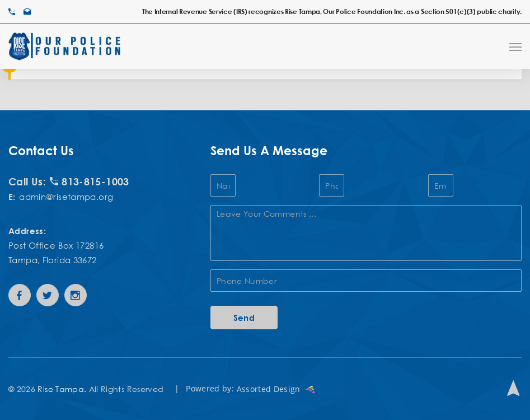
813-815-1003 (89, 181)
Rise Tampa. (62, 389)
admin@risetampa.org (66, 197)
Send (244, 318)
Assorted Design (276, 389)
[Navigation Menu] (515, 46)
